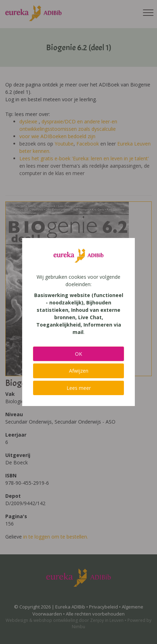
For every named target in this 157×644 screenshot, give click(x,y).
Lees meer (79, 388)
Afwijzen (79, 371)
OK (78, 354)
